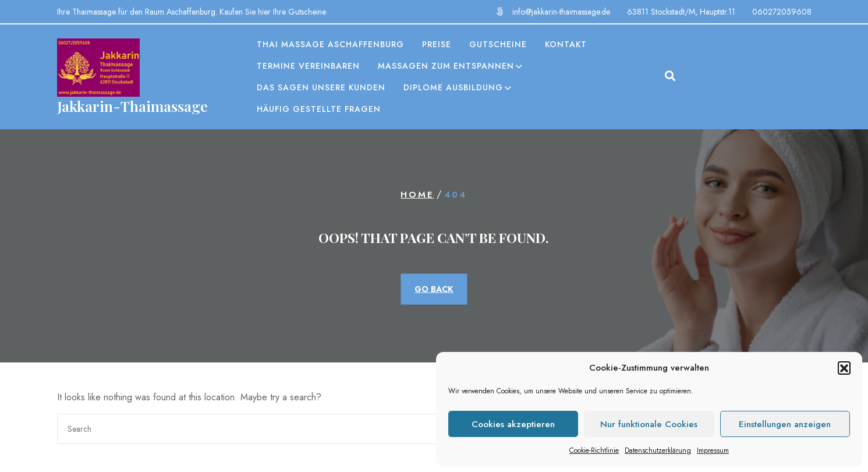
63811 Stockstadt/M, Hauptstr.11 (681, 12)
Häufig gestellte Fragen (319, 109)
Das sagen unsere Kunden (321, 87)
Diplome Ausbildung (453, 87)
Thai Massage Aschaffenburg (330, 44)
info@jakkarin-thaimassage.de (561, 12)
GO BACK (434, 288)
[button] (844, 368)
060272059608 (782, 12)
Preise (437, 44)
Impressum (713, 450)
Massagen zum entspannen (446, 66)
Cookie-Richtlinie (594, 450)
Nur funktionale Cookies (649, 424)
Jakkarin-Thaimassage (132, 106)
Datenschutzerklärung (658, 450)
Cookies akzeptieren (513, 424)
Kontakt (566, 44)
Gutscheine (498, 44)
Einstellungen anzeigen (785, 424)
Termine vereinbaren (308, 66)
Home (417, 195)
